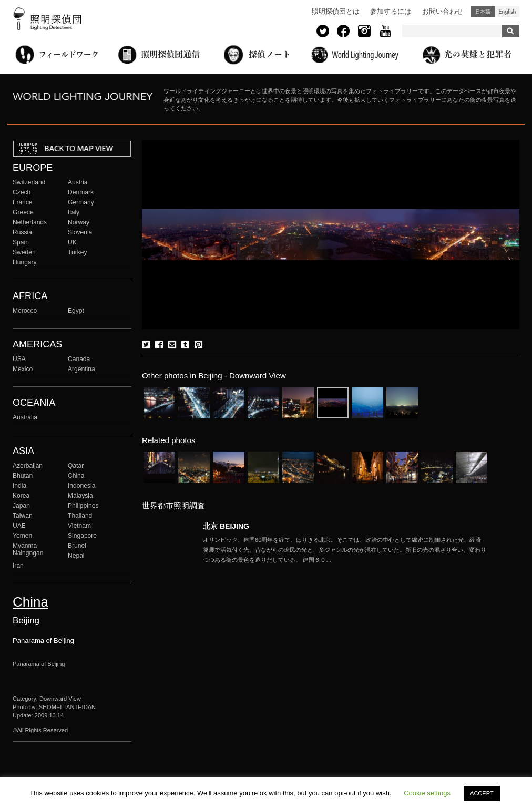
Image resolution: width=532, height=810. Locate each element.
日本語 (483, 12)
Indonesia (81, 486)
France (23, 202)
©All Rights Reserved (40, 730)
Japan (21, 506)
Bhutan (23, 476)
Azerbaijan (28, 466)
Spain (21, 242)
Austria (78, 182)
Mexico (23, 369)
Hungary (25, 262)
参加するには (391, 11)
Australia (25, 417)
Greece (23, 212)
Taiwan (23, 516)
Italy (74, 212)
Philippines (83, 506)
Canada (79, 359)
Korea (21, 496)
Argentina (81, 369)
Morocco (25, 311)
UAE (19, 526)
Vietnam (79, 526)
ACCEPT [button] (482, 793)
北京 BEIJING (226, 526)
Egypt (76, 311)
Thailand (80, 516)
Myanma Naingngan (28, 549)
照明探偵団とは (336, 11)
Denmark (81, 192)
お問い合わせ (443, 11)
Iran (18, 566)
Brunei (77, 546)
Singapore (82, 536)
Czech (22, 192)
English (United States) (507, 12)
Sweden (24, 252)
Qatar (76, 466)
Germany (81, 202)
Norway (79, 222)
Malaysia (80, 496)
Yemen (22, 536)
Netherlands (30, 222)
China (76, 476)
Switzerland (29, 182)
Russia (22, 232)
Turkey (77, 252)
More (345, 550)
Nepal (76, 556)
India (19, 486)
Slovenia (80, 232)
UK (72, 242)
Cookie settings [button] (427, 793)
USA (19, 359)
